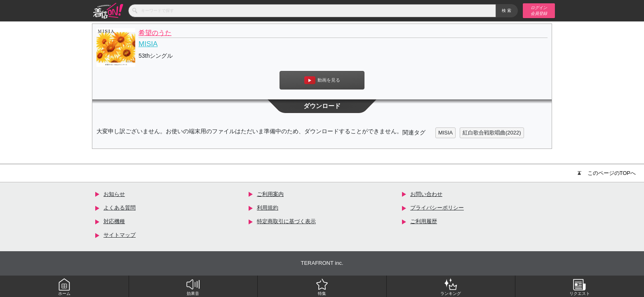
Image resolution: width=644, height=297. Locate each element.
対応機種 (114, 221)
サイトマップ (120, 235)
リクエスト (580, 287)
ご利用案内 (270, 194)
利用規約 (268, 208)
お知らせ (114, 194)
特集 (322, 287)
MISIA (148, 44)
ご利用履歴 (424, 221)
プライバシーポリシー (437, 208)
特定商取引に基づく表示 (286, 221)
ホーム (64, 287)
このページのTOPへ (607, 173)
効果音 (193, 287)
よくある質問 (120, 208)
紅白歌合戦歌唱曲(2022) (492, 133)
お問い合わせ (426, 194)
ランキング (451, 287)
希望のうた (155, 33)
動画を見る (322, 80)
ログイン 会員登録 (539, 11)
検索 (507, 11)
